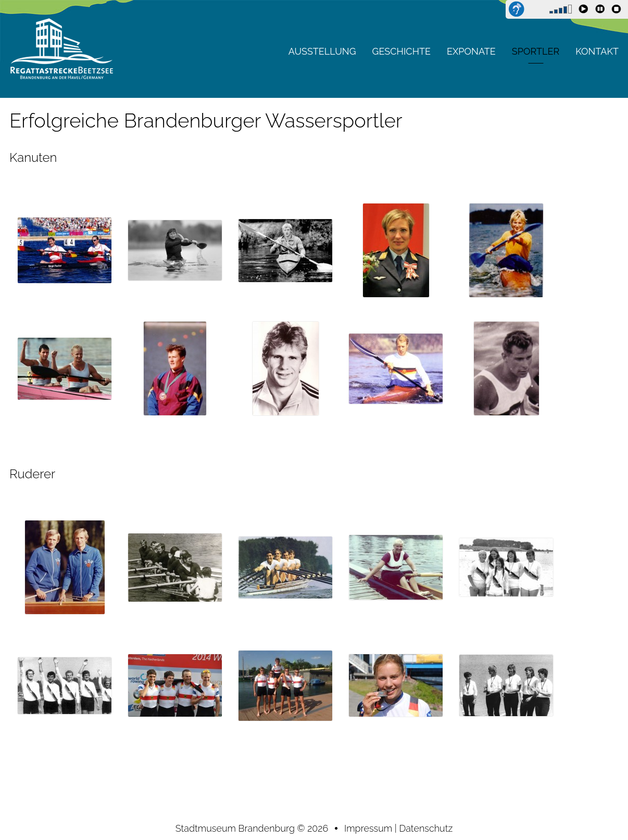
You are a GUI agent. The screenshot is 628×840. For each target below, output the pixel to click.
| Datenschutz (424, 828)
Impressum (369, 828)
